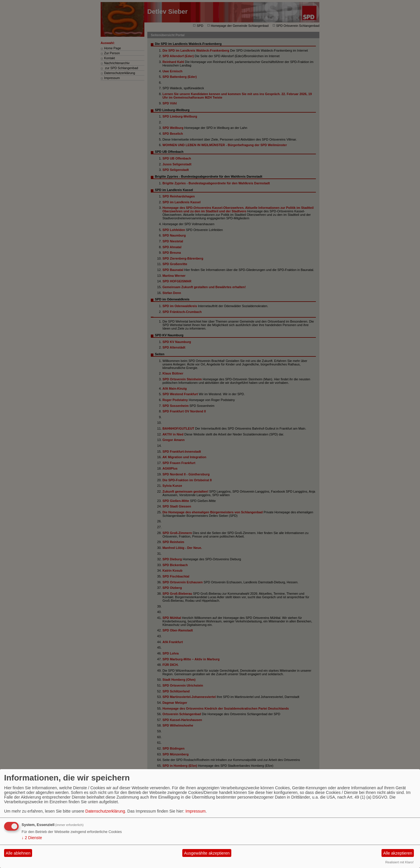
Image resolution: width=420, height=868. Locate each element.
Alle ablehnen (18, 853)
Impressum (196, 811)
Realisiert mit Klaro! (399, 862)
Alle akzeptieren (398, 853)
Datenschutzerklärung (105, 811)
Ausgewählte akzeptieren (207, 853)
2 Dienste (32, 838)
